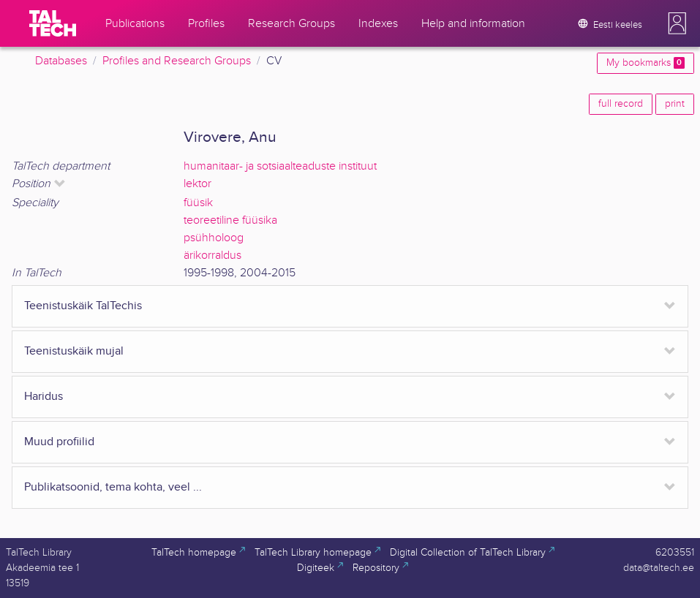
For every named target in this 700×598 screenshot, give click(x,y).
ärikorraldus (212, 256)
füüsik (198, 203)
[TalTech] (53, 23)
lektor (197, 184)
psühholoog (214, 238)
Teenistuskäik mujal (74, 351)
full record (621, 104)
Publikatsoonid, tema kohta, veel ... (113, 487)
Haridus (44, 397)
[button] (677, 23)
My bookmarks (646, 63)
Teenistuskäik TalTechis (83, 306)
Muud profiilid (59, 442)
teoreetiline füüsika (230, 220)
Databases (61, 61)
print (675, 104)
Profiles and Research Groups (177, 61)
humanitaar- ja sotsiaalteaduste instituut (280, 166)
